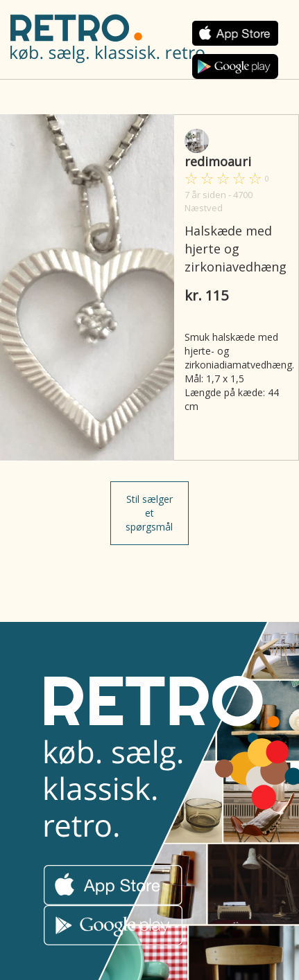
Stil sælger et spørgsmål (149, 513)
